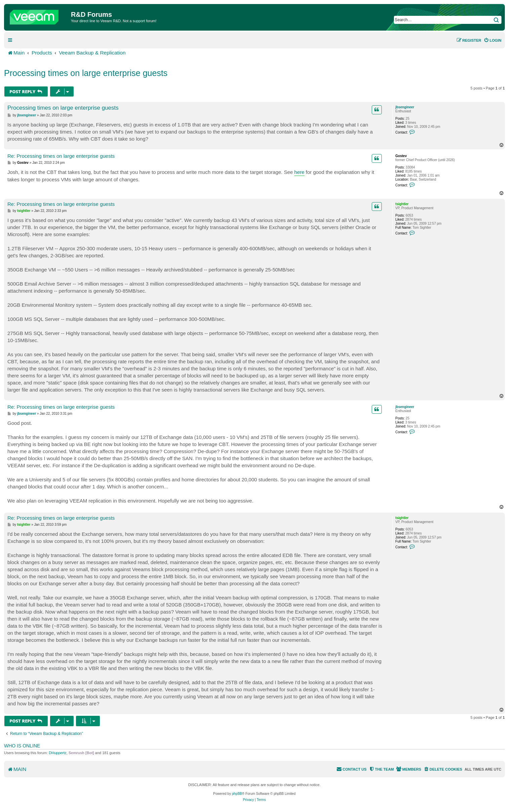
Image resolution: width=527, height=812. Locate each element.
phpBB (237, 794)
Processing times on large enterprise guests (86, 73)
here (299, 172)
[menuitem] (493, 40)
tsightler (402, 204)
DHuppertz (58, 753)
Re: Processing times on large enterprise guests (61, 156)
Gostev (401, 156)
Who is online (22, 746)
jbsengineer (405, 107)
